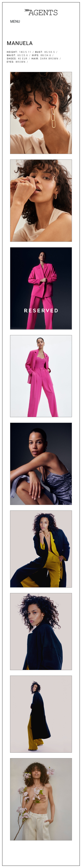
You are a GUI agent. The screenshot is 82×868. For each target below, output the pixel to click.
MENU (15, 22)
